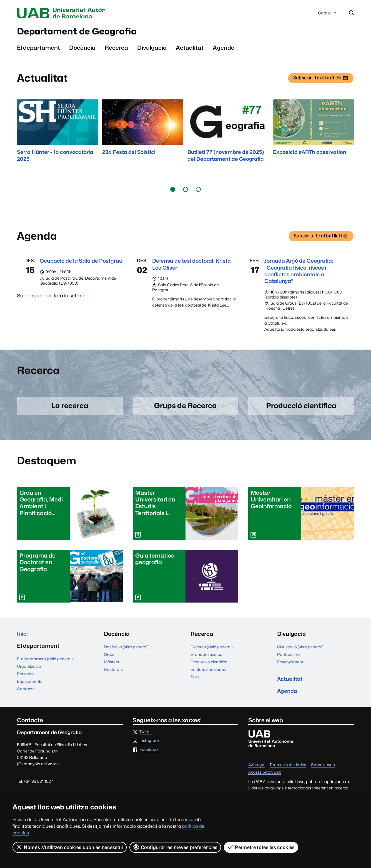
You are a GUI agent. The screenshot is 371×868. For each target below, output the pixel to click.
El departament (38, 50)
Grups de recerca (206, 660)
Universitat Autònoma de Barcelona (69, 13)
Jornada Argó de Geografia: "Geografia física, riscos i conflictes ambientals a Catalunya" (302, 274)
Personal (25, 680)
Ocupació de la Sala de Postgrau (71, 267)
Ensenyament (290, 667)
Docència (82, 50)
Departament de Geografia (87, 33)
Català (328, 15)
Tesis (195, 682)
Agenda (224, 50)
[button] (173, 192)
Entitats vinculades (208, 675)
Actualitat (190, 50)
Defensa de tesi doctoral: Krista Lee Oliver (186, 267)
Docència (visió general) (126, 652)
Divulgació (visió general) (300, 652)
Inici (23, 639)
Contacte (26, 695)
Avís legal (257, 772)
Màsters (111, 667)
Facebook (149, 757)
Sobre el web (323, 772)
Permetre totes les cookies (261, 847)
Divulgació (152, 50)
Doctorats (113, 675)
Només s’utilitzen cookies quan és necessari (70, 847)
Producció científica (209, 667)
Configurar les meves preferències (176, 847)
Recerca (116, 50)
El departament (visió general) (45, 665)
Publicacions (289, 660)
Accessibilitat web (265, 780)
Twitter (146, 739)
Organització (29, 673)
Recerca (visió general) (212, 652)
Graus (110, 660)
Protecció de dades (288, 772)
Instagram (149, 748)
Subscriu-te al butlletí (319, 82)
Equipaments (30, 688)
